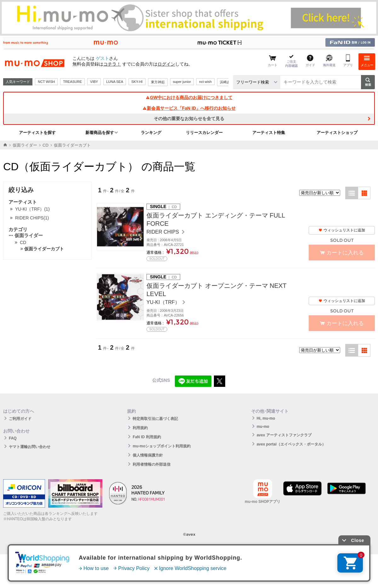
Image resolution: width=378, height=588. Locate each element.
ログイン (166, 64)
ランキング (151, 133)
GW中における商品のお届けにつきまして (189, 97)
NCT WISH (46, 82)
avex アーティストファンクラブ (284, 435)
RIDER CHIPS (163, 232)
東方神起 (158, 82)
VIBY (94, 82)
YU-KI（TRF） (164, 302)
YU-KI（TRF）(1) (32, 209)
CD (46, 145)
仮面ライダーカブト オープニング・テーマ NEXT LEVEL (216, 290)
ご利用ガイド (20, 419)
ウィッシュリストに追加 (342, 230)
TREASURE (72, 82)
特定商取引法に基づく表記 (155, 419)
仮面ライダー (25, 145)
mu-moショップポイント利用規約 (162, 446)
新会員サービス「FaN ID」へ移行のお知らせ (189, 108)
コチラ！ (112, 64)
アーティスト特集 (269, 133)
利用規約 (140, 428)
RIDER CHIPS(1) (32, 218)
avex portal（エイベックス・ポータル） (291, 444)
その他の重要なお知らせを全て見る (189, 119)
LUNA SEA (115, 82)
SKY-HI (137, 82)
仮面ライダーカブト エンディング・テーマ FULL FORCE (216, 219)
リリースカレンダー (204, 133)
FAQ (13, 438)
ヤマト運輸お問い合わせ (30, 447)
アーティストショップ (337, 133)
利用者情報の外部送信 (152, 464)
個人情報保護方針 (148, 455)
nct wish (205, 82)
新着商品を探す (100, 133)
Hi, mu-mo (266, 418)
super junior (182, 82)
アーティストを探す (37, 133)
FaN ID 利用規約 (147, 437)
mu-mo (263, 427)
